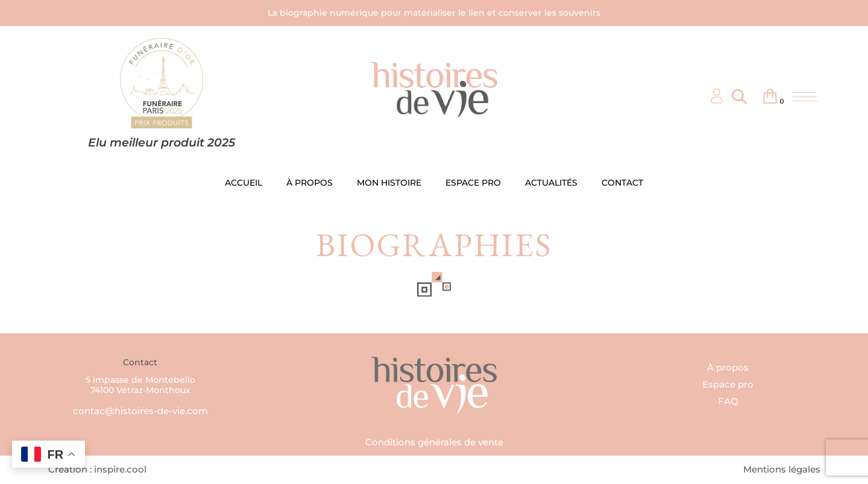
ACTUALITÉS (551, 183)
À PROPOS (310, 183)
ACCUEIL (244, 183)
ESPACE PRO (473, 183)
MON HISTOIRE (389, 183)
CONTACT (622, 183)
